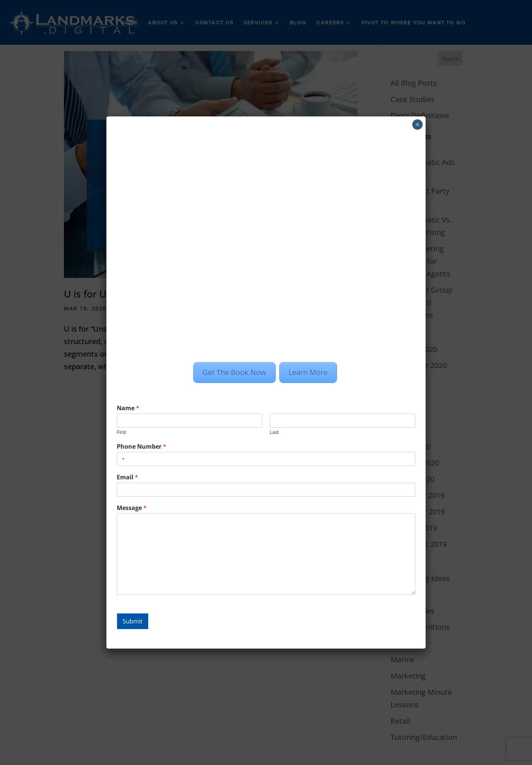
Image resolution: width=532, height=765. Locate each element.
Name (128, 408)
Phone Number (141, 447)
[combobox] (122, 459)
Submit (133, 621)
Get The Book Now (234, 372)
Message (132, 508)
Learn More (308, 372)
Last (274, 432)
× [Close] (417, 125)
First (122, 432)
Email (127, 477)
